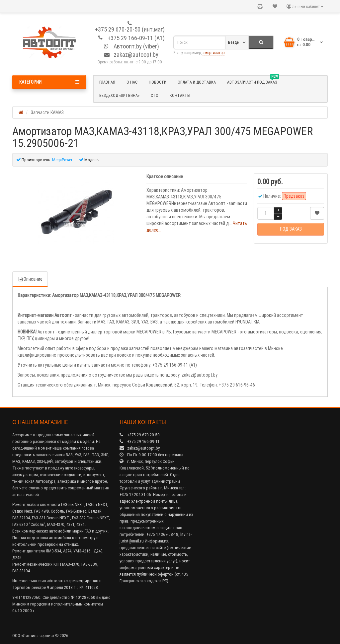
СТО (155, 95)
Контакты (180, 95)
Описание (30, 279)
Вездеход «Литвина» (119, 95)
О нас (132, 82)
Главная (107, 82)
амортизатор (213, 53)
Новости (158, 82)
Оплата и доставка (197, 82)
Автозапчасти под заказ (253, 81)
